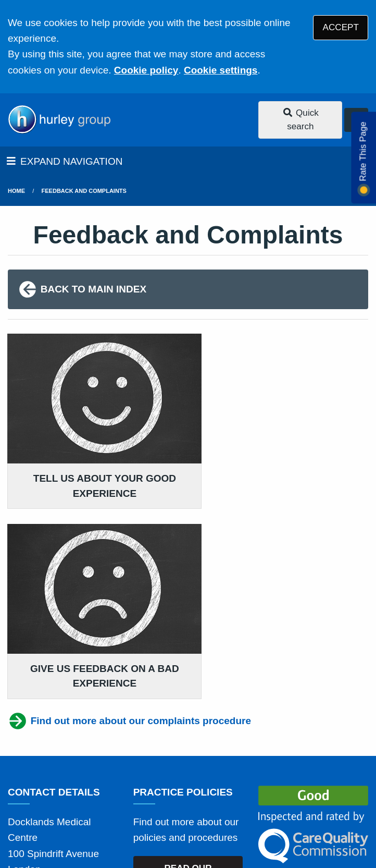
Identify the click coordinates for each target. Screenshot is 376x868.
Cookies (214, 798)
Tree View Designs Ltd (64, 828)
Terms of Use (101, 785)
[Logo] (59, 120)
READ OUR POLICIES (188, 669)
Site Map (259, 798)
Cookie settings (221, 70)
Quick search (300, 120)
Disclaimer (161, 785)
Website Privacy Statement (130, 798)
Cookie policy (146, 70)
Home (16, 191)
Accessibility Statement (244, 785)
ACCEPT (341, 27)
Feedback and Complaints (84, 191)
